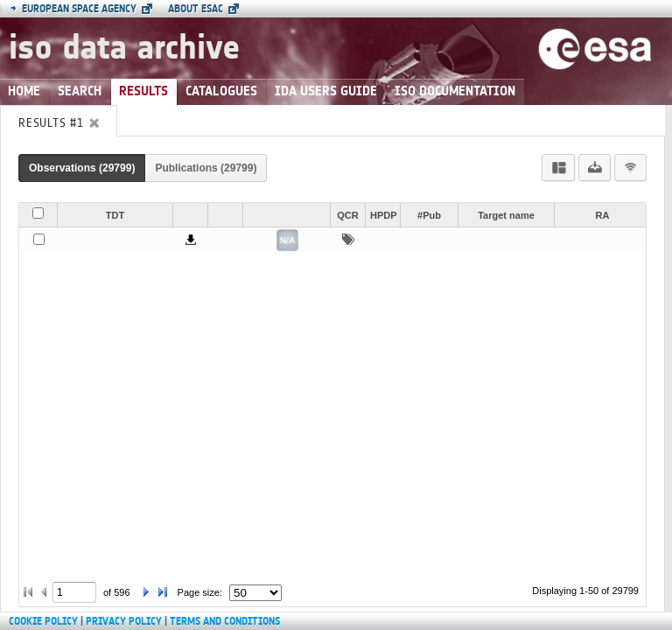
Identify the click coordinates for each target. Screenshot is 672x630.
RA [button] (603, 215)
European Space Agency (73, 9)
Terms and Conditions (225, 621)
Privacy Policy (124, 621)
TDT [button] (115, 215)
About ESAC (196, 9)
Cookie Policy (43, 621)
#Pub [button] (429, 215)
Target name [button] (506, 215)
